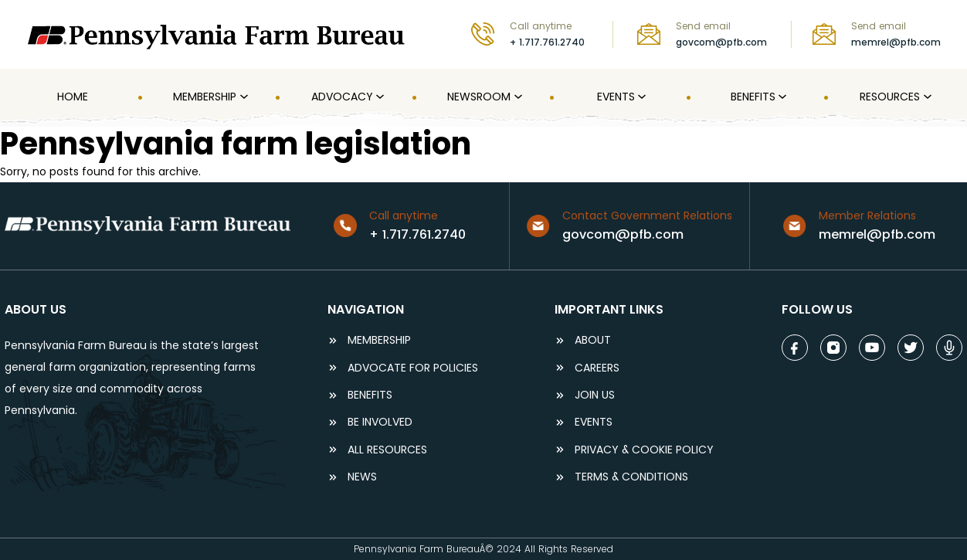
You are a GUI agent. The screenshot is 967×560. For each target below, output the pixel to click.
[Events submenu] (640, 97)
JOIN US (595, 395)
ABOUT (593, 340)
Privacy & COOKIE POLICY (644, 450)
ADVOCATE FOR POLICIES (413, 368)
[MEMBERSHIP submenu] (243, 97)
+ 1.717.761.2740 (547, 42)
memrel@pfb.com (896, 42)
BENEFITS (370, 395)
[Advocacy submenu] (378, 97)
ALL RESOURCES (387, 450)
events (594, 422)
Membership (379, 340)
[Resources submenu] (926, 97)
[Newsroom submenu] (517, 97)
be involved (380, 422)
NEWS (362, 477)
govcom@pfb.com (721, 42)
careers (597, 368)
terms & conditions (631, 477)
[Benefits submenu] (781, 97)
